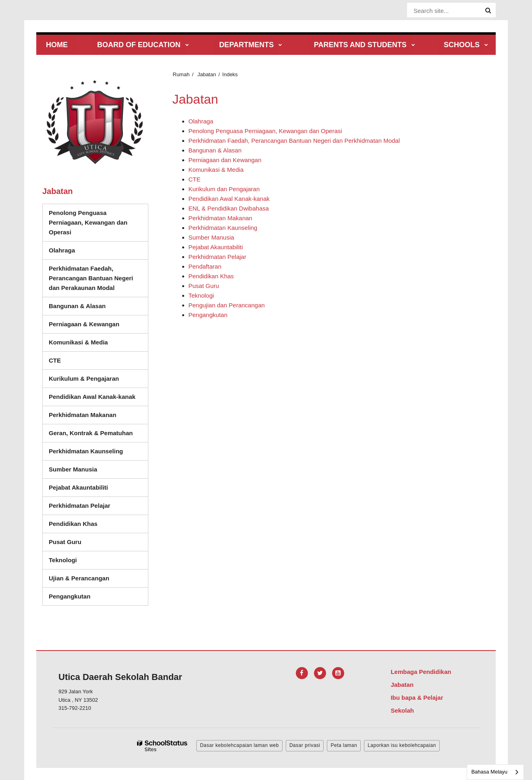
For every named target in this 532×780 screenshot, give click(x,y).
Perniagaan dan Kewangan (225, 160)
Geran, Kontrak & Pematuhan (91, 433)
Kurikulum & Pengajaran (84, 379)
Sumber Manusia (211, 237)
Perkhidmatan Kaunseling (223, 228)
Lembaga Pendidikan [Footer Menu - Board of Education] (421, 672)
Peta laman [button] (344, 745)
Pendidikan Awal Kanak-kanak (229, 199)
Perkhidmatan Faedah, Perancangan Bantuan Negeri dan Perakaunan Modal (91, 278)
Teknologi (201, 295)
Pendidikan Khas (211, 276)
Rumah (181, 74)
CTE (195, 179)
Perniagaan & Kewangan (84, 324)
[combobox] (495, 772)
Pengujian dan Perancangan (227, 305)
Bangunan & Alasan (215, 150)
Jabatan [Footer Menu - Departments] (402, 685)
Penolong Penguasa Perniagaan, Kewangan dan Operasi (265, 131)
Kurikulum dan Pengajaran (224, 189)
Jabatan (207, 74)
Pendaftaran (205, 266)
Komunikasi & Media (216, 170)
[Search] (488, 10)
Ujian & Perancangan (79, 578)
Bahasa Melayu (489, 772)
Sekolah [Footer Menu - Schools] (402, 710)
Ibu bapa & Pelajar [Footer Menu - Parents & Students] (417, 698)
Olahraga (201, 121)
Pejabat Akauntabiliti (216, 247)
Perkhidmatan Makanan (220, 218)
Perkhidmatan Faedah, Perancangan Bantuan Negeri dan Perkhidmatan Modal (294, 141)
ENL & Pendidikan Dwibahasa (229, 208)
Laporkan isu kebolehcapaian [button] (402, 745)
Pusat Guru (204, 286)
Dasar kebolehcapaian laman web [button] (239, 745)
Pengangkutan (208, 315)
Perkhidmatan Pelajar (217, 257)
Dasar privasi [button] (305, 745)
